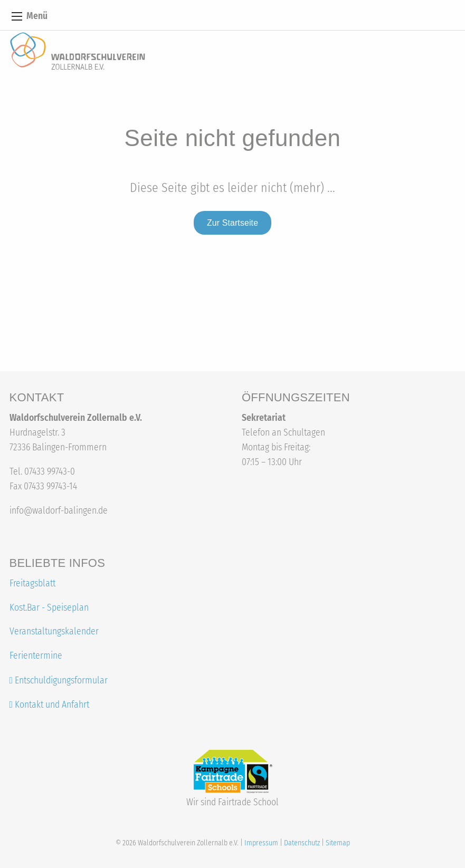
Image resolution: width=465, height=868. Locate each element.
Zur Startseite (232, 223)
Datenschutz (302, 843)
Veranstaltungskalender (54, 631)
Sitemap (338, 843)
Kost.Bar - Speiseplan (49, 608)
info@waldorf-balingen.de (59, 511)
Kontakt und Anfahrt (49, 705)
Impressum (261, 843)
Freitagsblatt (32, 584)
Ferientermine (36, 656)
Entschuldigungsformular (61, 681)
